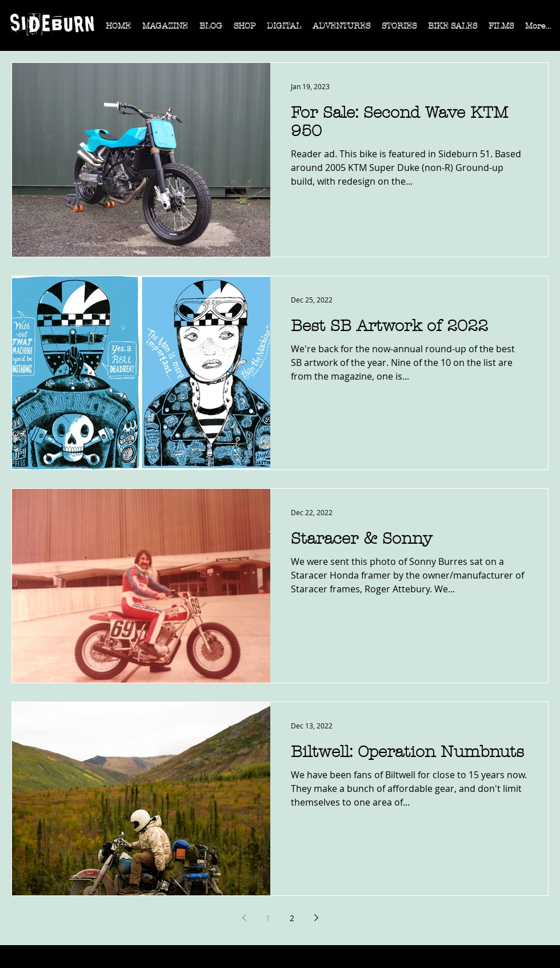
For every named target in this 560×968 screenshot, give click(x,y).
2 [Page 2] (292, 918)
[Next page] (316, 918)
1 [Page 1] (268, 918)
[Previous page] (244, 918)
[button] (165, 30)
